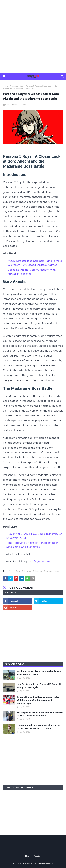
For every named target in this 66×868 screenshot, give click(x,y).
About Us (38, 856)
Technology (37, 571)
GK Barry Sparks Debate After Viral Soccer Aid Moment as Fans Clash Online (39, 727)
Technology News (17, 86)
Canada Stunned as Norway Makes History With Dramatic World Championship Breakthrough (39, 700)
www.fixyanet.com (28, 864)
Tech (18, 571)
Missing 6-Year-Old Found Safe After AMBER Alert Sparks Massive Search (40, 714)
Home (6, 86)
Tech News (26, 571)
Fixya (7, 105)
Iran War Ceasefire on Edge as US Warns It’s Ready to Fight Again (39, 686)
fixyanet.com (42, 561)
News (12, 571)
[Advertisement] (33, 36)
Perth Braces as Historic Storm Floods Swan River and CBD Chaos (39, 673)
